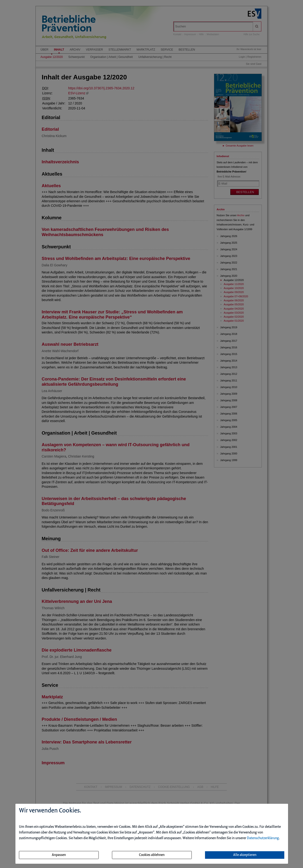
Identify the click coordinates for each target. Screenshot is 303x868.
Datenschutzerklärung (263, 838)
